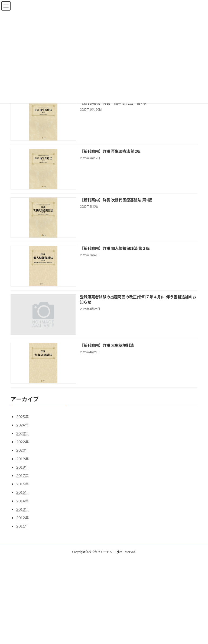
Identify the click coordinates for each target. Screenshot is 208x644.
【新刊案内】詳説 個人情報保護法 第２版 (115, 248)
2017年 (22, 476)
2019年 (22, 459)
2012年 (22, 518)
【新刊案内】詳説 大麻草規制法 (107, 346)
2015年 (22, 493)
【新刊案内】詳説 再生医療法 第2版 (110, 151)
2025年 (22, 417)
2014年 (22, 501)
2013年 (22, 509)
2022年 (22, 442)
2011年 (22, 526)
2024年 (22, 425)
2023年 (22, 433)
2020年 (22, 450)
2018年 (22, 467)
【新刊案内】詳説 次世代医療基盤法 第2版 (116, 200)
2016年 (22, 484)
